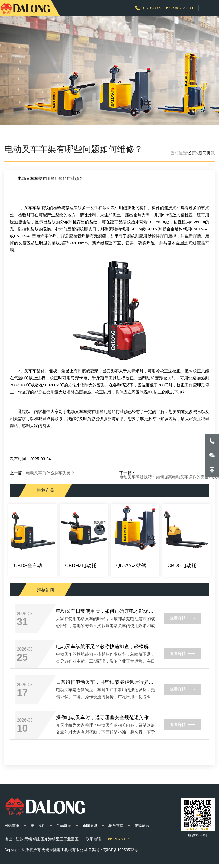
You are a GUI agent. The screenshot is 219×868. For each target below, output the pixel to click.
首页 (192, 153)
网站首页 (12, 825)
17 (22, 693)
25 (22, 657)
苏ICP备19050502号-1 (122, 850)
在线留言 (142, 825)
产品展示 (64, 825)
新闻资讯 (207, 153)
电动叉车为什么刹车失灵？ (50, 473)
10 (22, 728)
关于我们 (38, 825)
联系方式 (116, 825)
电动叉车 (26, 178)
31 (22, 622)
